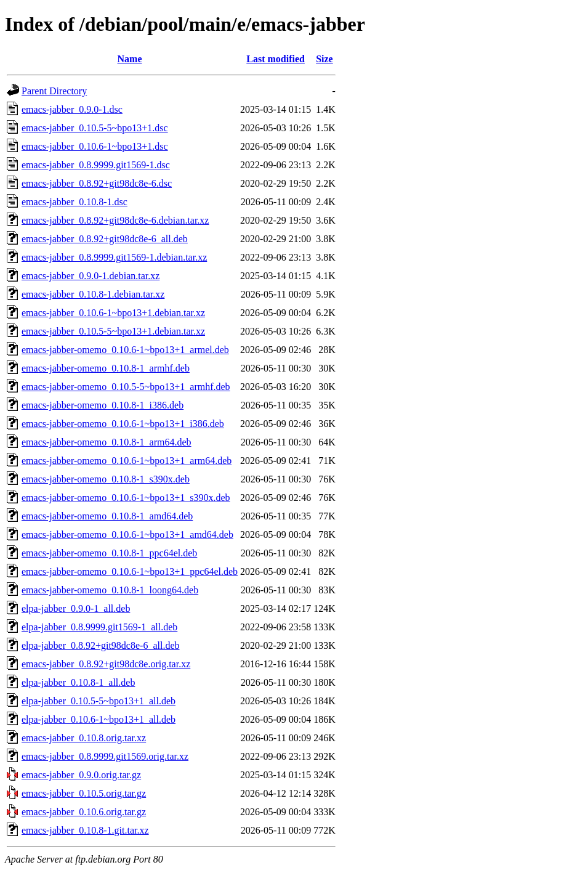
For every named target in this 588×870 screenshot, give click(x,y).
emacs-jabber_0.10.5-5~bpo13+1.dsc (95, 128)
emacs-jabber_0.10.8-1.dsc (75, 202)
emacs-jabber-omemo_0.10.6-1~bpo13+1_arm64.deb (127, 461)
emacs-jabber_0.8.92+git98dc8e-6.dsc (97, 183)
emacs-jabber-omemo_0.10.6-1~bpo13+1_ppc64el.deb (130, 571)
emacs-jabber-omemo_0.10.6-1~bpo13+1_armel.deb (125, 350)
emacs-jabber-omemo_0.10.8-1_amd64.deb (107, 516)
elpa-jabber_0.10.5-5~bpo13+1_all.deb (99, 701)
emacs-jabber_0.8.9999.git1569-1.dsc (96, 165)
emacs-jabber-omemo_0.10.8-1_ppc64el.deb (109, 553)
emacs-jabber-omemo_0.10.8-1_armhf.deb (106, 368)
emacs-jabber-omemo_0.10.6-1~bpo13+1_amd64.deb (127, 535)
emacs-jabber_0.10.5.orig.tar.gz (84, 793)
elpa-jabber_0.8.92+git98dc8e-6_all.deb (101, 645)
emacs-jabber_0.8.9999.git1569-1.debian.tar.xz (114, 257)
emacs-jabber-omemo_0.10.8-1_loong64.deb (110, 590)
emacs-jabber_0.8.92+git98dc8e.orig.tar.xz (106, 664)
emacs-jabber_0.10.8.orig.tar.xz (84, 738)
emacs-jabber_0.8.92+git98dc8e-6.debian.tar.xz (115, 220)
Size (324, 59)
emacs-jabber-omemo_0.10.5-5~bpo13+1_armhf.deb (126, 387)
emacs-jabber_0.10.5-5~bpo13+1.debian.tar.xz (113, 331)
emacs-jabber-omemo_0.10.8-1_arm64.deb (107, 442)
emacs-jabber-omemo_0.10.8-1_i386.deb (103, 405)
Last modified (276, 59)
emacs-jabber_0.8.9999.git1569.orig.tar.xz (105, 756)
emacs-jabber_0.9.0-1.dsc (72, 109)
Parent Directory (54, 91)
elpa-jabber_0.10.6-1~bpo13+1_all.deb (99, 719)
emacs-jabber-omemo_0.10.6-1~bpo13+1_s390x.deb (126, 498)
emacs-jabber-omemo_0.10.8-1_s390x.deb (106, 479)
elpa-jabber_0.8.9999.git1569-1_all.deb (99, 627)
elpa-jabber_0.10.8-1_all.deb (78, 682)
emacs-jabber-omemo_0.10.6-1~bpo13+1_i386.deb (123, 424)
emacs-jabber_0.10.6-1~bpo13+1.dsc (95, 146)
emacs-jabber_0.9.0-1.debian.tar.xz (91, 276)
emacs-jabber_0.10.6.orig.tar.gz (84, 812)
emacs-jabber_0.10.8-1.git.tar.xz (85, 830)
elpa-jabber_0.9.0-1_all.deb (76, 608)
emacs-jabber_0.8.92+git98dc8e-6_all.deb (105, 239)
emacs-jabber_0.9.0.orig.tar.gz (81, 775)
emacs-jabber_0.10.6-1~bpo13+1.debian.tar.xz (113, 313)
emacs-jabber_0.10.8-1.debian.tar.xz (93, 294)
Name (130, 59)
